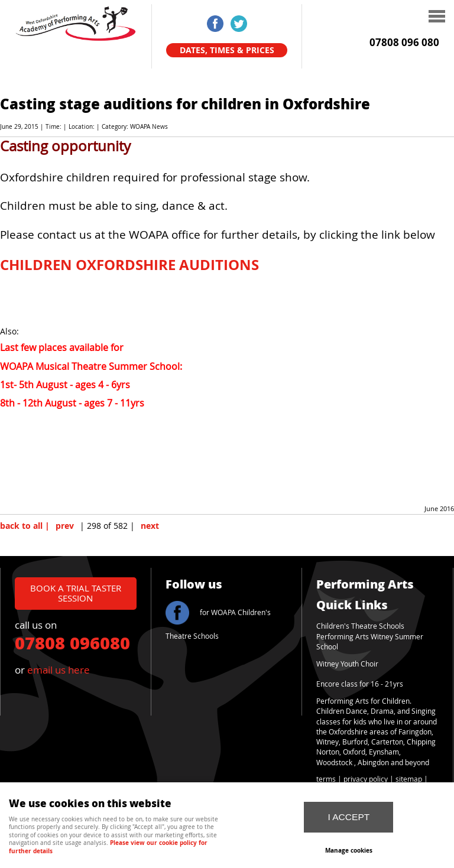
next (150, 526)
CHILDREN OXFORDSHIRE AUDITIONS (129, 265)
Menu (371, 18)
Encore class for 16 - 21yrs (360, 684)
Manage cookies (349, 850)
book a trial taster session (76, 593)
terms (326, 779)
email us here (59, 670)
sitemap (409, 779)
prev (65, 526)
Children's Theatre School (359, 626)
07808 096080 (72, 642)
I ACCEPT (348, 817)
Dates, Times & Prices (227, 50)
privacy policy (366, 779)
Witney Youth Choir (347, 664)
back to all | (25, 526)
